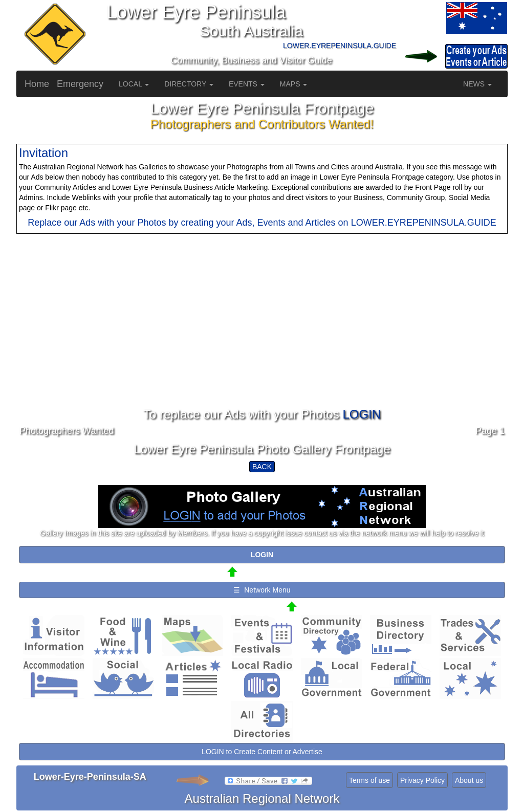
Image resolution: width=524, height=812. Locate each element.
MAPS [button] (294, 84)
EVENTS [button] (247, 84)
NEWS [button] (477, 84)
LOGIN (362, 414)
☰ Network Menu (262, 590)
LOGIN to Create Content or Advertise (262, 752)
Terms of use (369, 780)
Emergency (80, 84)
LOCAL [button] (134, 84)
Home (37, 84)
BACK (262, 467)
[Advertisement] (262, 336)
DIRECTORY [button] (189, 84)
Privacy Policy (422, 780)
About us (469, 780)
